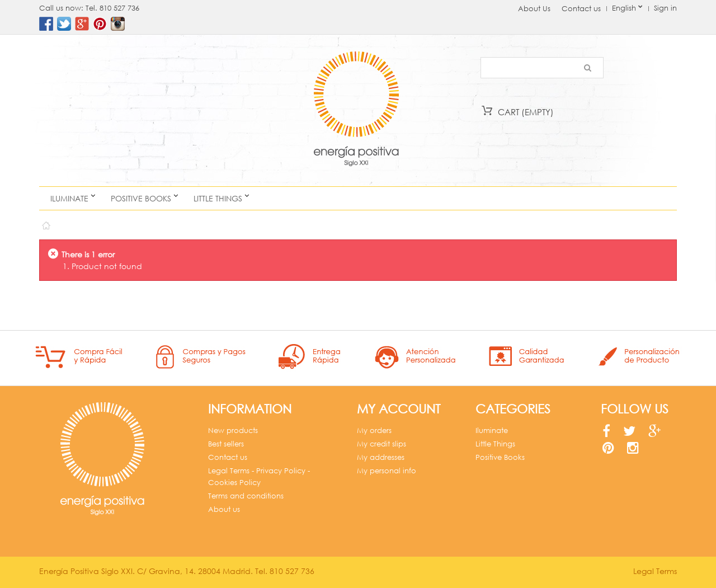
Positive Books (141, 198)
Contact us (581, 9)
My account (399, 409)
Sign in (665, 8)
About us (224, 509)
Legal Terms (655, 571)
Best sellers (226, 444)
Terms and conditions (246, 496)
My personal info (387, 471)
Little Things (218, 198)
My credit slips (381, 444)
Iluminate (69, 198)
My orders (374, 431)
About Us (534, 9)
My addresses (381, 457)
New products (233, 431)
